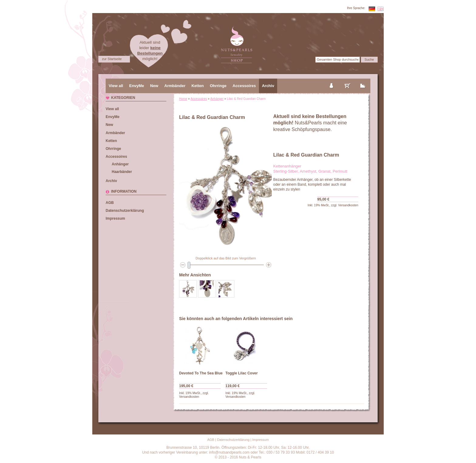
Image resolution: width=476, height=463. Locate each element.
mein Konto (332, 81)
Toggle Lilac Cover (242, 373)
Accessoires (199, 99)
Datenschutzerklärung (125, 211)
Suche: (309, 59)
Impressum (115, 218)
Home (183, 99)
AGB (110, 203)
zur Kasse (363, 81)
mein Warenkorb (348, 81)
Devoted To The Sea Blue (201, 373)
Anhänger (217, 99)
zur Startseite (112, 59)
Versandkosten (348, 205)
